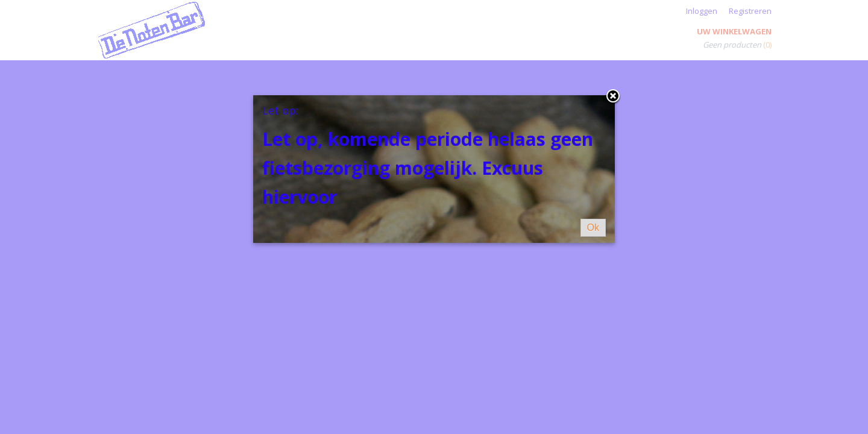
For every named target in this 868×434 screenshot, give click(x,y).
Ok (593, 228)
